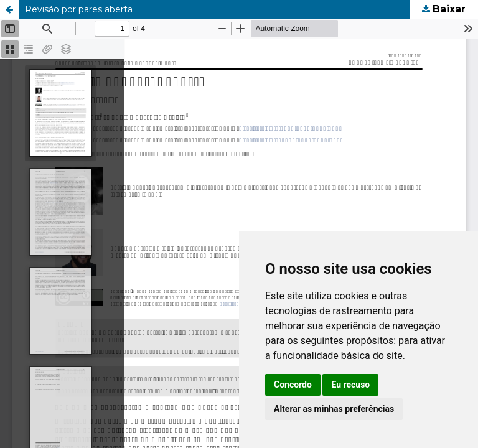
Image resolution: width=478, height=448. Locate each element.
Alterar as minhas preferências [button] (334, 409)
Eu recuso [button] (350, 385)
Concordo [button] (293, 385)
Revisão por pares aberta (79, 9)
